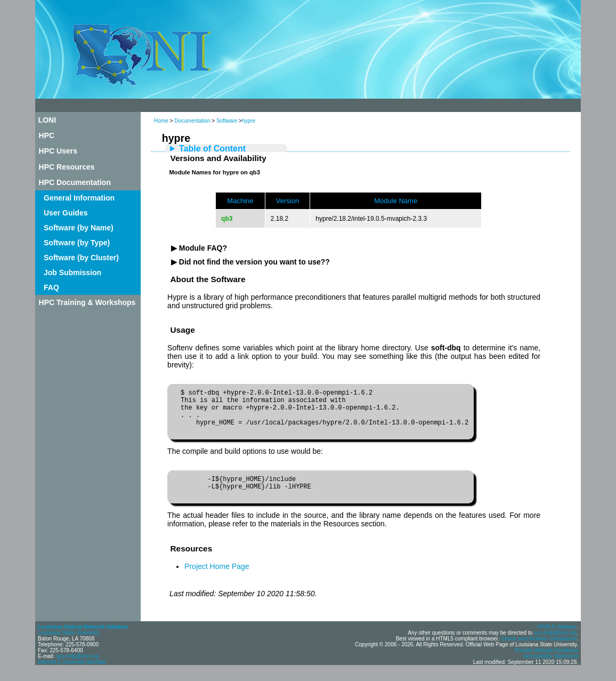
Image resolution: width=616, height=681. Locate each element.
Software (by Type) (77, 243)
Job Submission (72, 273)
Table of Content (212, 149)
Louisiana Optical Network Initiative (83, 641)
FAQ (51, 287)
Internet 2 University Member (72, 676)
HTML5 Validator (557, 641)
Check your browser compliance (539, 653)
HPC (47, 135)
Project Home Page (217, 581)
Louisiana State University (69, 647)
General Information (79, 198)
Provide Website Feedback (546, 665)
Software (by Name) (79, 228)
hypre (249, 121)
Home (161, 121)
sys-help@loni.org (77, 671)
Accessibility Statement (551, 671)
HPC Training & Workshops (87, 302)
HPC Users (58, 151)
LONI (47, 120)
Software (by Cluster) (81, 258)
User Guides (66, 213)
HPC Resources (67, 167)
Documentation (192, 121)
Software (227, 121)
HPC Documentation (75, 182)
